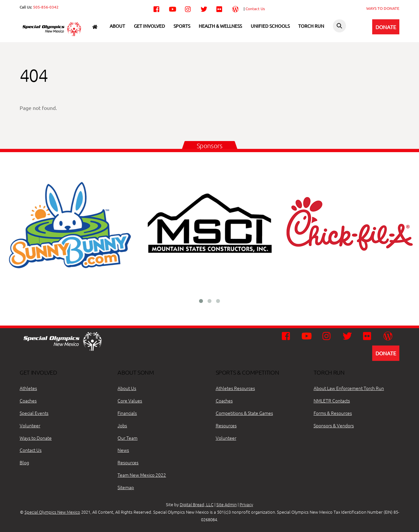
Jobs (122, 425)
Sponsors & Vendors (334, 425)
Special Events (34, 413)
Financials (127, 413)
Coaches (28, 400)
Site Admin (227, 504)
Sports (182, 26)
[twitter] (204, 8)
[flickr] (220, 8)
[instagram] (188, 8)
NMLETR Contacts (332, 400)
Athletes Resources (235, 388)
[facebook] (157, 8)
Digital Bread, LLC (197, 504)
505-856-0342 (46, 7)
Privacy (246, 504)
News (123, 450)
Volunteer (30, 425)
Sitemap (126, 487)
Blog (24, 462)
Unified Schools (270, 26)
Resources (128, 462)
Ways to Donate (36, 438)
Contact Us (255, 9)
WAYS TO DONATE (383, 8)
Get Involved (149, 26)
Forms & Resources (333, 413)
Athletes (28, 388)
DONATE (386, 27)
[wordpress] (235, 8)
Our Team (128, 438)
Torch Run (311, 26)
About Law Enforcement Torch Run (349, 388)
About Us (127, 388)
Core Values (130, 400)
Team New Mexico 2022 (142, 475)
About (117, 26)
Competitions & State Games (244, 413)
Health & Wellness (220, 26)
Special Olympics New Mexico (52, 512)
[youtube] (173, 8)
